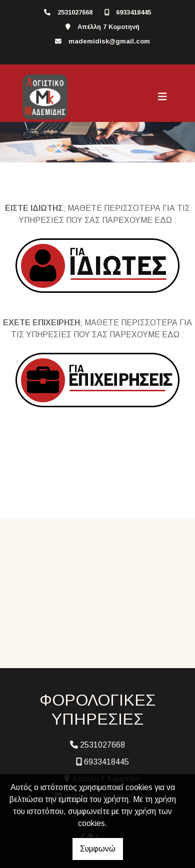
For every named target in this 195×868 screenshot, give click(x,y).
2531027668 (75, 12)
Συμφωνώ (98, 849)
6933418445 (133, 12)
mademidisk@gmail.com (109, 41)
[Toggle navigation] (162, 97)
